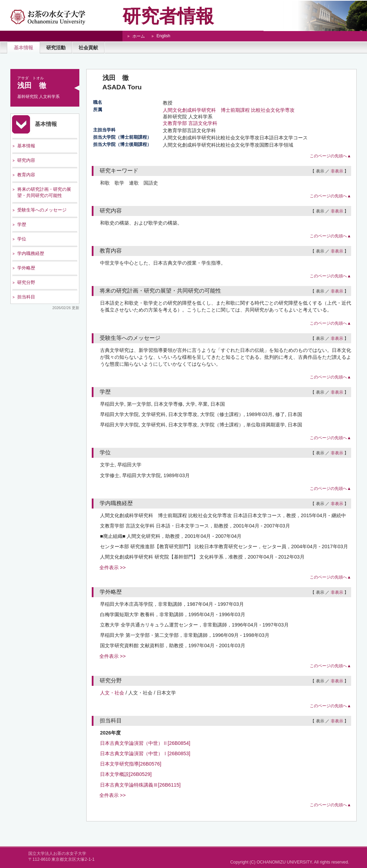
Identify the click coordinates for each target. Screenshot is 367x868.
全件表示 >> (113, 568)
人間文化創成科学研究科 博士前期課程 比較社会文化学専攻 (229, 110)
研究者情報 (168, 16)
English (163, 36)
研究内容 (26, 160)
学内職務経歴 (31, 253)
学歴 (22, 224)
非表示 (337, 171)
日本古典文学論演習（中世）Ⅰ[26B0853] (145, 753)
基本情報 (23, 48)
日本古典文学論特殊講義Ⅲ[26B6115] (140, 785)
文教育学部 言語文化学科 (190, 123)
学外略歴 (26, 268)
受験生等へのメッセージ (42, 210)
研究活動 (56, 48)
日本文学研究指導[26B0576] (131, 764)
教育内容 (26, 175)
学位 (22, 239)
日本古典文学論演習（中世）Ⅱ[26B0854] (145, 743)
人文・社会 (112, 693)
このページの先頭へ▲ (330, 156)
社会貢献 (88, 48)
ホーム (139, 36)
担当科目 (26, 297)
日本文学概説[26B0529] (126, 774)
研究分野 (26, 282)
